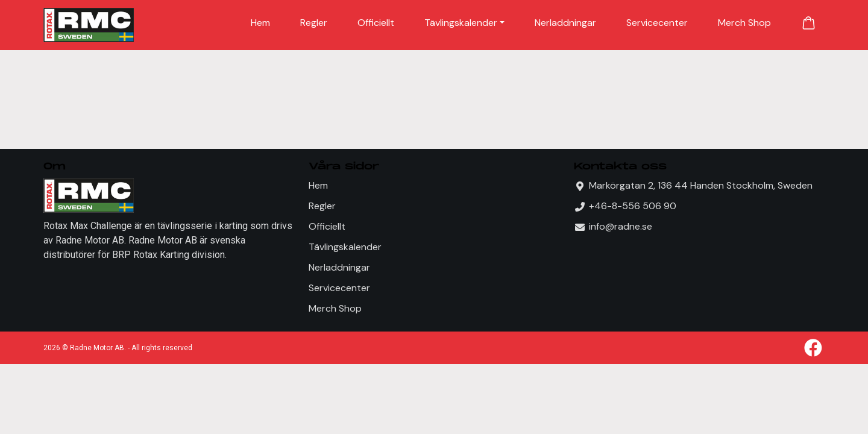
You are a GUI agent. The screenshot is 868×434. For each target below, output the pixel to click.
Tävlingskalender (461, 23)
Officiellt (376, 23)
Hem (260, 23)
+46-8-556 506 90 (633, 206)
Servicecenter (657, 23)
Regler (314, 23)
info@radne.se (621, 226)
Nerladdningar (565, 23)
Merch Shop (744, 23)
